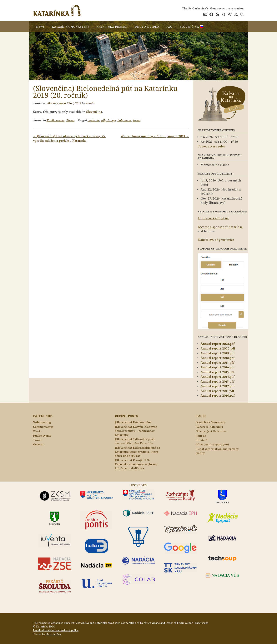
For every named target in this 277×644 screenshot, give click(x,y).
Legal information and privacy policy (56, 630)
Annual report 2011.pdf (217, 391)
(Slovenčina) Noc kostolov (133, 422)
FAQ (169, 27)
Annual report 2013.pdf (217, 381)
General (38, 444)
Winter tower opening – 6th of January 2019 (155, 136)
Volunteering (42, 422)
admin (90, 103)
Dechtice (146, 623)
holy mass (124, 120)
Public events (55, 120)
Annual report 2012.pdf (218, 386)
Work (37, 431)
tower (137, 120)
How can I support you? (213, 444)
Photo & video (147, 27)
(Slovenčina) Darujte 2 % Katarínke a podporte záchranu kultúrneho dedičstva (136, 464)
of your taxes (216, 240)
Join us (201, 436)
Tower (70, 120)
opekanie (93, 120)
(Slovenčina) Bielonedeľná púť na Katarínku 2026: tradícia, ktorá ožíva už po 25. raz (137, 452)
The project (40, 623)
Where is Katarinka (210, 427)
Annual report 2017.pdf (217, 363)
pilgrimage (108, 120)
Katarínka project (112, 27)
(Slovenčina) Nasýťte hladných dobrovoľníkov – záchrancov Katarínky (136, 431)
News (40, 27)
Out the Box (53, 634)
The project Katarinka (212, 431)
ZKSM (85, 623)
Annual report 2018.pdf (218, 358)
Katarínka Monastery (71, 27)
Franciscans (201, 623)
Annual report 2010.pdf (218, 396)
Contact (202, 440)
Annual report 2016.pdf (218, 367)
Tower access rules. (212, 146)
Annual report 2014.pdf (218, 377)
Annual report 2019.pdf (218, 353)
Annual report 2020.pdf (218, 348)
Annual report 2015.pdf (217, 372)
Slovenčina (192, 27)
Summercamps (43, 427)
